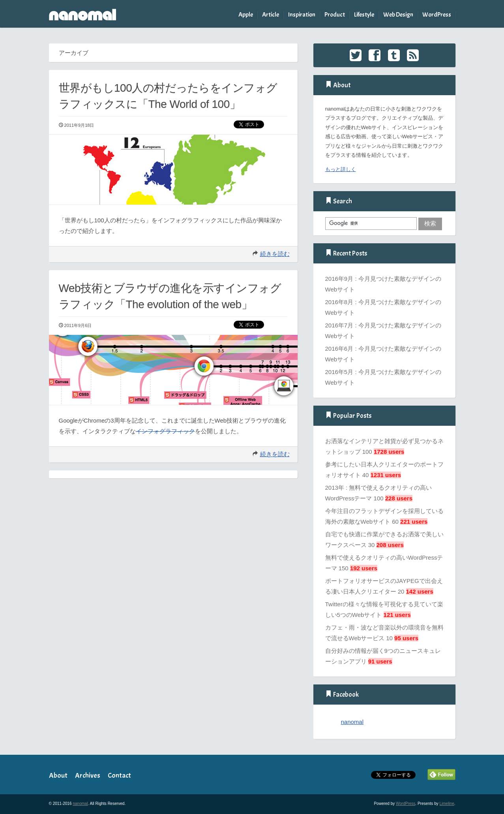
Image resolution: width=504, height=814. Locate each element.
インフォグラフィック (165, 431)
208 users (390, 545)
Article (271, 15)
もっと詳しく (341, 169)
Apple (246, 15)
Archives (88, 775)
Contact (119, 775)
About (58, 775)
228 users (399, 498)
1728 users (389, 452)
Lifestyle (364, 15)
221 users (414, 522)
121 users (397, 615)
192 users (364, 568)
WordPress (437, 15)
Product (335, 15)
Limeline (447, 804)
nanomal (352, 722)
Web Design (398, 15)
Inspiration (302, 15)
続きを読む (275, 254)
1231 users (386, 475)
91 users (380, 661)
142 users (420, 591)
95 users (406, 638)
